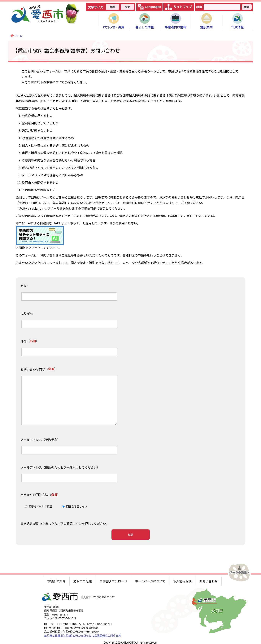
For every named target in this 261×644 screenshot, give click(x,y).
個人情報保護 (182, 580)
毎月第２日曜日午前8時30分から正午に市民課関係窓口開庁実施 (82, 634)
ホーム (16, 36)
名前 (24, 286)
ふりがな (27, 314)
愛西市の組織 (83, 580)
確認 (130, 535)
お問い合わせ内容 (33, 369)
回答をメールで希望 (40, 506)
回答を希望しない (77, 506)
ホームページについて (150, 580)
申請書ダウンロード (113, 580)
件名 (24, 341)
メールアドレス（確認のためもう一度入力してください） (60, 467)
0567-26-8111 (61, 613)
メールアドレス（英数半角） (41, 440)
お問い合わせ (208, 580)
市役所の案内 (56, 580)
